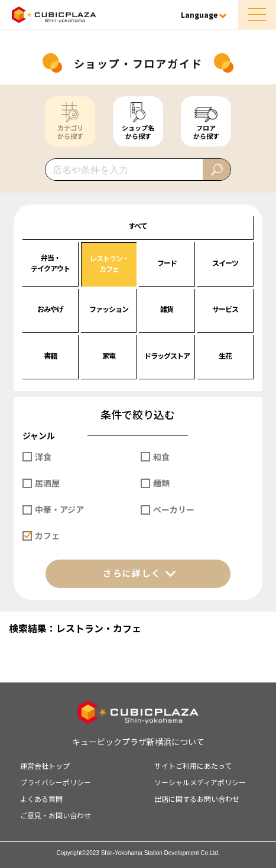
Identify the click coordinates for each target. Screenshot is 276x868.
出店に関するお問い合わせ (197, 799)
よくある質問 (41, 799)
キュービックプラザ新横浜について (138, 742)
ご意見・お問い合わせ (56, 815)
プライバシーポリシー (56, 782)
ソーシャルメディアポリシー (200, 782)
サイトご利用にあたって (193, 765)
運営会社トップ (45, 765)
